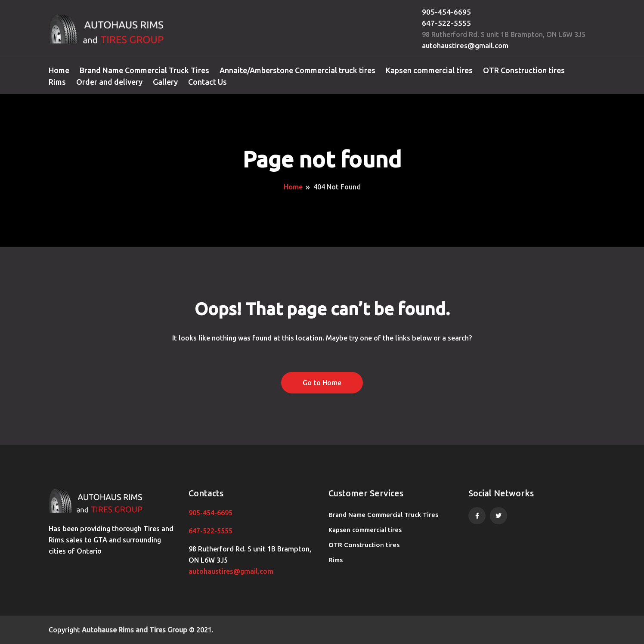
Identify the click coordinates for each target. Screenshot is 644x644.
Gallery (165, 82)
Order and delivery (109, 82)
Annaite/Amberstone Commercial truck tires (297, 70)
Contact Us (207, 82)
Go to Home (322, 383)
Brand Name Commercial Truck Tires (144, 70)
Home (59, 70)
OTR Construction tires (524, 70)
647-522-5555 (446, 23)
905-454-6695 (446, 12)
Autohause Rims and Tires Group (135, 630)
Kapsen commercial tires (429, 70)
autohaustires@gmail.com (465, 45)
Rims (57, 82)
